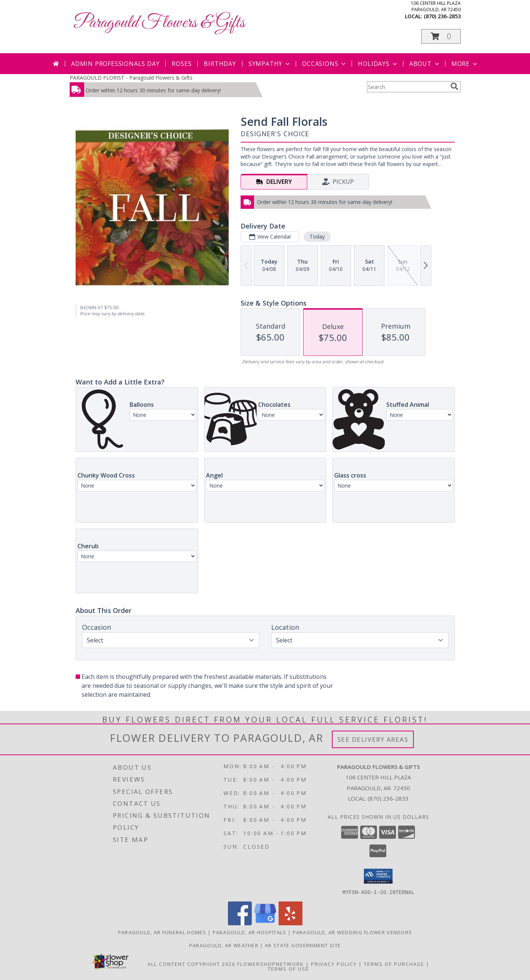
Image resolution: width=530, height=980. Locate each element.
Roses (182, 64)
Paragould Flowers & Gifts (159, 23)
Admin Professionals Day (115, 64)
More (465, 64)
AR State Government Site (303, 945)
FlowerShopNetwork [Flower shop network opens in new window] (271, 964)
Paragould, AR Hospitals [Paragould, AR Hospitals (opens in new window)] (250, 932)
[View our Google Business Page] (265, 923)
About (425, 64)
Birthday (220, 64)
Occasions (325, 64)
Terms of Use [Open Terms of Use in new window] (288, 968)
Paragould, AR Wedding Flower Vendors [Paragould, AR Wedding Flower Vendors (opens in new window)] (353, 932)
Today (317, 237)
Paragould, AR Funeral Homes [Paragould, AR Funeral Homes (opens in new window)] (162, 932)
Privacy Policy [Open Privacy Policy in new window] (334, 964)
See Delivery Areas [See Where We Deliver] (373, 739)
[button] (441, 36)
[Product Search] (407, 87)
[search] (454, 86)
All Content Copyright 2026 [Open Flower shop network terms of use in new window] (191, 964)
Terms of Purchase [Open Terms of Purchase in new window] (394, 964)
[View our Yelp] (291, 923)
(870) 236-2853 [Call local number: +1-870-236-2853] (442, 16)
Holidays (378, 64)
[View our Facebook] (240, 923)
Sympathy (270, 64)
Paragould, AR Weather (224, 945)
